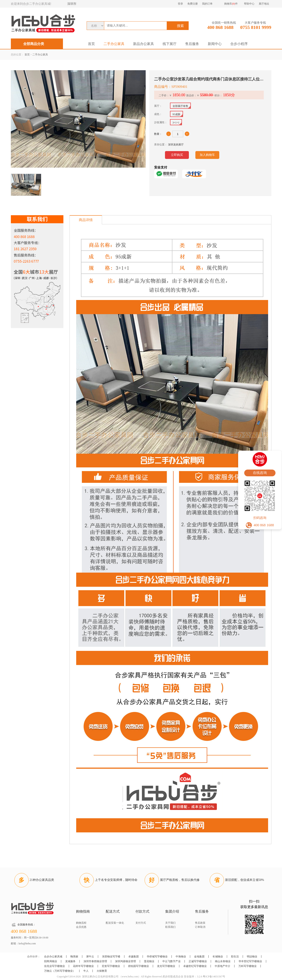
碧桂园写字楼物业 (139, 966)
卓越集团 (134, 957)
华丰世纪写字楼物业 (250, 961)
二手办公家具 (114, 44)
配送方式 (113, 911)
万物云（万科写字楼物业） (60, 971)
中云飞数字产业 (172, 961)
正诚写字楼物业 (198, 961)
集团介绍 (172, 911)
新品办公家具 (143, 44)
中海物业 (181, 957)
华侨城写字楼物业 (157, 957)
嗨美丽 (74, 957)
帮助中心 (249, 4)
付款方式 (142, 911)
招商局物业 (51, 961)
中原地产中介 (223, 966)
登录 (180, 4)
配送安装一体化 (115, 923)
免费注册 (193, 4)
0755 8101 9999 (256, 27)
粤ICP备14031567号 (214, 977)
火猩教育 (102, 971)
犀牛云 (90, 957)
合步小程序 (239, 44)
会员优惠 (81, 927)
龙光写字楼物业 (166, 966)
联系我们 (170, 927)
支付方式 (141, 923)
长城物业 (218, 957)
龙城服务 (70, 961)
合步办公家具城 (53, 957)
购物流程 (81, 923)
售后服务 (192, 44)
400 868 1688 (220, 27)
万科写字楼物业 (247, 966)
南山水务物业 (223, 961)
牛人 (86, 971)
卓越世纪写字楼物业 (195, 966)
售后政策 (200, 923)
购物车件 (231, 4)
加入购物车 (207, 155)
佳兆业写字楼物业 (54, 966)
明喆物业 (252, 957)
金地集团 (199, 957)
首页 (91, 44)
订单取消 (200, 927)
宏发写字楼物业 (111, 966)
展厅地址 (264, 4)
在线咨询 (260, 473)
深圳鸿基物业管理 (125, 961)
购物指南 (83, 911)
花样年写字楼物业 (83, 966)
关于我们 (170, 923)
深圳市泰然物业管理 (95, 961)
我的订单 (207, 4)
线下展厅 (170, 44)
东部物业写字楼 (111, 957)
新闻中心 (215, 44)
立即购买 (177, 155)
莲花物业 (149, 961)
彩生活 (235, 957)
